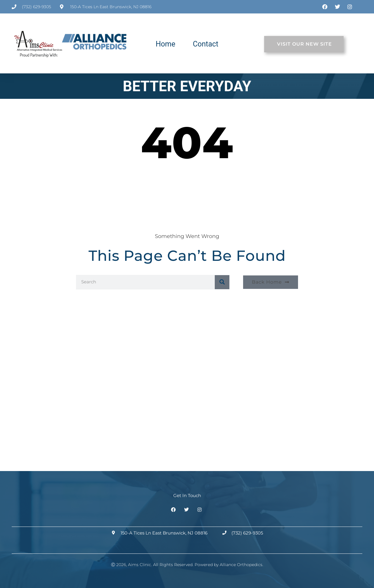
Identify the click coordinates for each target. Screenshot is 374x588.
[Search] (222, 282)
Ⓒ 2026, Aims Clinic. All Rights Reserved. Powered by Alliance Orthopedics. (187, 565)
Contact (206, 44)
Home (166, 44)
